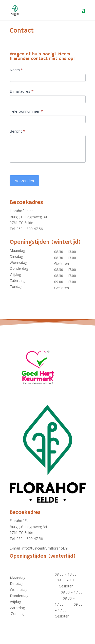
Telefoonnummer (26, 111)
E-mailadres (22, 91)
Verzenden (24, 181)
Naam (16, 70)
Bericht (17, 131)
